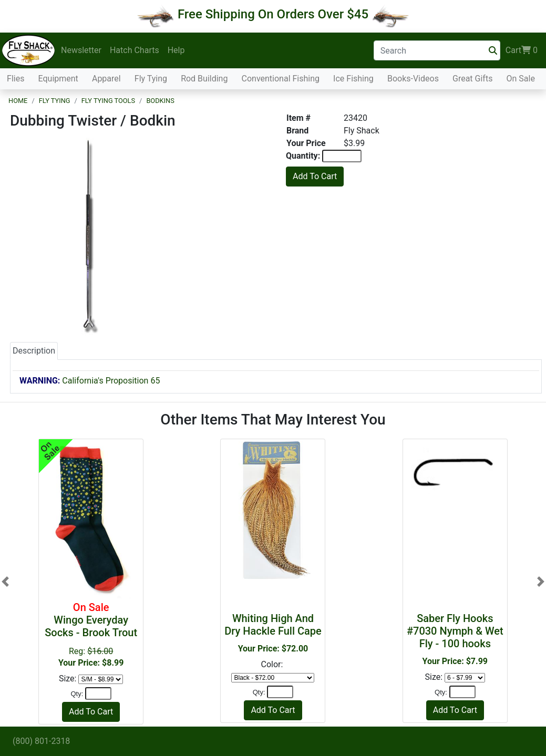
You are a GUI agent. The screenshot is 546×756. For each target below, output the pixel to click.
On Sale (520, 79)
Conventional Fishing (281, 79)
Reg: (91, 634)
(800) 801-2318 (41, 741)
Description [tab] (34, 351)
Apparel (106, 79)
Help (176, 50)
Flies (16, 79)
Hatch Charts (135, 50)
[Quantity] (98, 693)
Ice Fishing (353, 79)
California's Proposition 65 (90, 381)
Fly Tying (151, 79)
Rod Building (204, 79)
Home (18, 101)
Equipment (58, 79)
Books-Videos (413, 79)
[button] (5, 581)
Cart (522, 50)
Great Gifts (472, 79)
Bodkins (160, 101)
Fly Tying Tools (108, 101)
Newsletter (81, 50)
